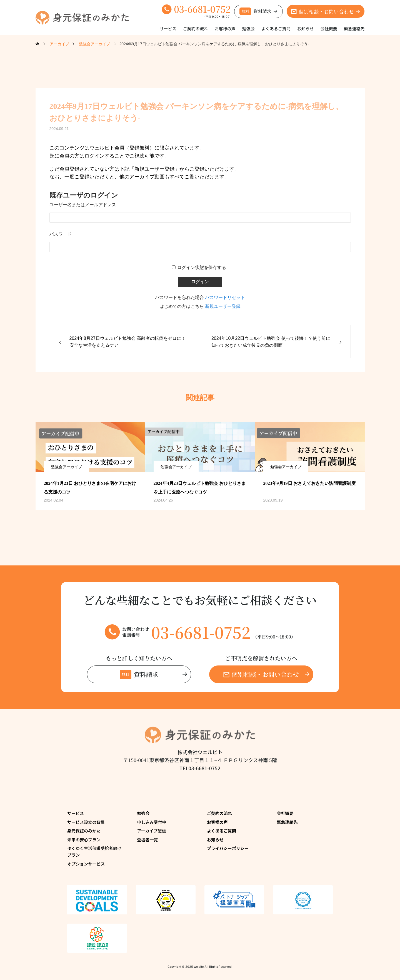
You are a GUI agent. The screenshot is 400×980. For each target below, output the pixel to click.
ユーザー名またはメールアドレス (83, 205)
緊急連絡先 (354, 28)
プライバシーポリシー (228, 848)
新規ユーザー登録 (223, 306)
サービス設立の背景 (86, 822)
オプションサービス (86, 864)
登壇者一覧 (148, 840)
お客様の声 (225, 28)
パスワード (61, 234)
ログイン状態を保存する (202, 267)
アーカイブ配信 (152, 831)
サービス (168, 28)
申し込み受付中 (152, 822)
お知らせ (306, 28)
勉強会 (248, 28)
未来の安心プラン (84, 840)
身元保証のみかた (84, 831)
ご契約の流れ (196, 28)
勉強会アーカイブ (66, 467)
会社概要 (329, 28)
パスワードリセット (225, 297)
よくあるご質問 (276, 28)
